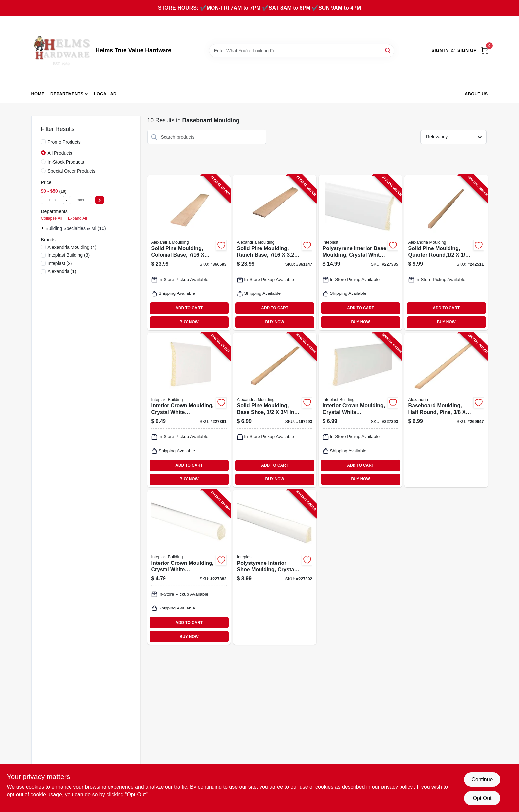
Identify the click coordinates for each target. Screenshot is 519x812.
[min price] (53, 200)
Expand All (77, 218)
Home (38, 94)
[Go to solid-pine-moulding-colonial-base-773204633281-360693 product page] (189, 252)
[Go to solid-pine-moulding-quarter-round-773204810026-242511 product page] (446, 252)
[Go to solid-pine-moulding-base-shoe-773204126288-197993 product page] (275, 410)
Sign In (440, 50)
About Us (476, 94)
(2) (60, 263)
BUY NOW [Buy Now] (189, 322)
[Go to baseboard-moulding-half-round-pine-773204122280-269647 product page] (446, 410)
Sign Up (467, 50)
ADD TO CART (189, 308)
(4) (72, 247)
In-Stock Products (66, 162)
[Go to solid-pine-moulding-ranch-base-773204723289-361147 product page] (275, 252)
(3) (69, 255)
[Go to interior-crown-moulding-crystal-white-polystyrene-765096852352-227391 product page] (189, 410)
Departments (67, 94)
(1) (62, 271)
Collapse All (52, 218)
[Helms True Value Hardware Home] (61, 51)
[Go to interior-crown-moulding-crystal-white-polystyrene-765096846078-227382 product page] (189, 567)
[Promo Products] (43, 142)
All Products (60, 153)
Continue (482, 779)
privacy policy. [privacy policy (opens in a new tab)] (397, 787)
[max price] (80, 200)
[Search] (388, 50)
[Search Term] (302, 51)
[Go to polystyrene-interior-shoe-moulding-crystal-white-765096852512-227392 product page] (275, 567)
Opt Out (482, 798)
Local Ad (105, 94)
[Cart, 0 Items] (485, 50)
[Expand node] (43, 228)
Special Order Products (72, 171)
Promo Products (64, 142)
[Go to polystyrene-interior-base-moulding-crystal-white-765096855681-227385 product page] (360, 252)
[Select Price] (100, 200)
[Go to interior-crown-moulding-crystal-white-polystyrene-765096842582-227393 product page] (360, 410)
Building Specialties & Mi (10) (76, 228)
